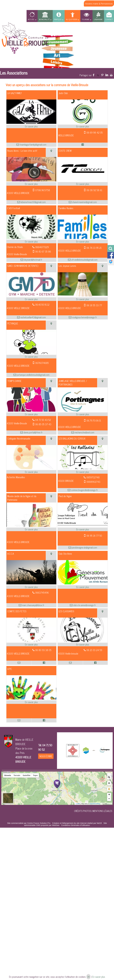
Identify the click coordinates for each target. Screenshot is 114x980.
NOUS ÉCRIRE (46, 756)
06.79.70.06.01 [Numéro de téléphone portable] (94, 420)
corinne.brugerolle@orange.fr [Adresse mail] (84, 490)
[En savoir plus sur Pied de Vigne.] (83, 529)
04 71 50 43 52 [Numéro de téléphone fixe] (43, 420)
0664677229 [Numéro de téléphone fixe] (42, 247)
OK (88, 977)
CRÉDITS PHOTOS (83, 811)
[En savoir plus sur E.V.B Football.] (31, 241)
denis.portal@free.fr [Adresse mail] (33, 432)
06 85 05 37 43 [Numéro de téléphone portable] (43, 424)
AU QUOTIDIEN (72, 19)
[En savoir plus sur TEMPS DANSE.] (31, 414)
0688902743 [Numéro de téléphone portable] (93, 482)
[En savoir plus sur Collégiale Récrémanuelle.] (31, 472)
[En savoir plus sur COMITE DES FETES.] (31, 644)
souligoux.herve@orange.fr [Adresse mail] (84, 317)
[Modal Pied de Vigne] (83, 526)
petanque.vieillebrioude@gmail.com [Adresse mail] (33, 375)
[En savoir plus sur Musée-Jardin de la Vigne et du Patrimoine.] (31, 529)
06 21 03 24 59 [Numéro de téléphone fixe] (94, 650)
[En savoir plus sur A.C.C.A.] (31, 587)
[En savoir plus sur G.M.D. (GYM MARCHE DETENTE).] (31, 299)
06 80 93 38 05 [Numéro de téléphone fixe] (43, 650)
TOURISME (86, 19)
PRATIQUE (58, 19)
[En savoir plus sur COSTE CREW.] (83, 184)
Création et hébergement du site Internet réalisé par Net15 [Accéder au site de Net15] (77, 823)
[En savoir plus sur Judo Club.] (83, 126)
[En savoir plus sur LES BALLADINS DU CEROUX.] (83, 472)
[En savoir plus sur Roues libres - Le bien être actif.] (31, 184)
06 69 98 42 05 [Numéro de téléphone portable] (95, 132)
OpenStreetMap (95, 804)
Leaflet (78, 804)
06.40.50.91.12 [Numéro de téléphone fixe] (42, 305)
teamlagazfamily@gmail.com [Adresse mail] (33, 145)
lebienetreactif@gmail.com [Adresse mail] (33, 202)
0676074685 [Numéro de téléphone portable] (42, 363)
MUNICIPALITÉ (44, 19)
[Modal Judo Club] (83, 123)
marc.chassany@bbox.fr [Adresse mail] (33, 605)
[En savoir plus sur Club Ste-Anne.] (83, 587)
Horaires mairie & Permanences (99, 3)
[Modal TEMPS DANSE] (31, 411)
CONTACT (109, 19)
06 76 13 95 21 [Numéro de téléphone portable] (94, 248)
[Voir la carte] (51, 152)
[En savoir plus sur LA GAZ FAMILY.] (31, 126)
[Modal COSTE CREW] (83, 180)
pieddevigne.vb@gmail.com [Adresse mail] (84, 547)
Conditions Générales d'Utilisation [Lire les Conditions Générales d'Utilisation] (76, 825)
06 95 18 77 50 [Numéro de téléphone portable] (94, 536)
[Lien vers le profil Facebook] (83, 145)
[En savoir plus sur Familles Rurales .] (83, 241)
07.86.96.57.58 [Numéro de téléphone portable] (43, 190)
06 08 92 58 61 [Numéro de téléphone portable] (94, 190)
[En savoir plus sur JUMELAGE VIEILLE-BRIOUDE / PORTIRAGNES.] (83, 414)
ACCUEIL (31, 19)
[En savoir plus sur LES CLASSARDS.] (83, 644)
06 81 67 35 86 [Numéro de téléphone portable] (43, 251)
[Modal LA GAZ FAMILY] (31, 123)
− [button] (109, 799)
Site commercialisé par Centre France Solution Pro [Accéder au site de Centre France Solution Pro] (29, 823)
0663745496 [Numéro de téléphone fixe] (42, 593)
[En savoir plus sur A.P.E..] (31, 702)
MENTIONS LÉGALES (102, 811)
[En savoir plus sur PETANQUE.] (31, 357)
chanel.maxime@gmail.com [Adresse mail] (84, 202)
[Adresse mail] (19, 663)
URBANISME (98, 19)
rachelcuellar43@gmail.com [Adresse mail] (33, 317)
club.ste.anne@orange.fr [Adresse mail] (84, 605)
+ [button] (109, 795)
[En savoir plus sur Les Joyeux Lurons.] (83, 299)
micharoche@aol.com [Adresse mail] (84, 432)
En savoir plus (99, 977)
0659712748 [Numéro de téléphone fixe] (93, 477)
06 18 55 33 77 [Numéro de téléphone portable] (94, 305)
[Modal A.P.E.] (31, 698)
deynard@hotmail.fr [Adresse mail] (33, 260)
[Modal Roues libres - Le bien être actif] (31, 180)
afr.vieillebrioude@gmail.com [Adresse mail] (84, 260)
